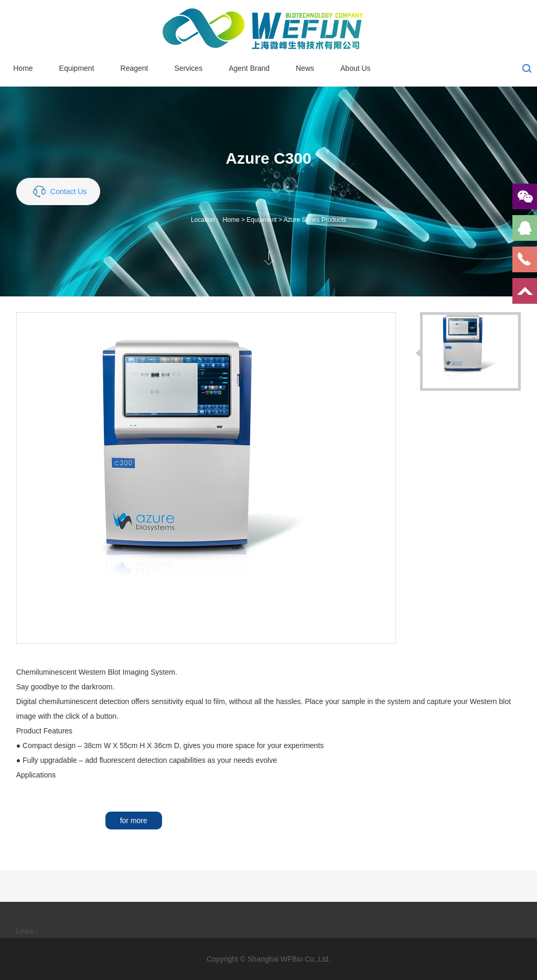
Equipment (77, 68)
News (305, 68)
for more (134, 821)
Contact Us (68, 191)
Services (188, 68)
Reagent (135, 68)
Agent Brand (249, 68)
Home (23, 68)
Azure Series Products (315, 220)
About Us (356, 68)
